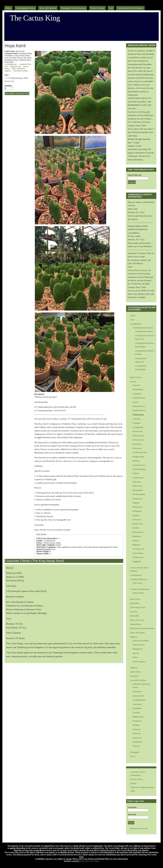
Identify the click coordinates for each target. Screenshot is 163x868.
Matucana (137, 482)
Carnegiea (137, 394)
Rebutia (136, 541)
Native (135, 657)
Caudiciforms (136, 575)
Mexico (136, 653)
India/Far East (16, 66)
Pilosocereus (138, 532)
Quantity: (8, 86)
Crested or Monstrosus (140, 589)
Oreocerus (137, 520)
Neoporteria (138, 499)
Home (9, 8)
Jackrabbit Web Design (90, 861)
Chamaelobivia (139, 410)
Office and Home (18, 69)
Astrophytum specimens (143, 328)
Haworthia (135, 616)
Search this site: (135, 175)
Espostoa (136, 385)
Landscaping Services (25, 8)
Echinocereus (138, 440)
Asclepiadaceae (11, 64)
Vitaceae (136, 746)
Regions (8, 71)
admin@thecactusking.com (139, 270)
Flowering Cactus (138, 607)
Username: (133, 807)
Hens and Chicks (137, 620)
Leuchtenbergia (139, 469)
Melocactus (137, 486)
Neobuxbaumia (139, 494)
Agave (133, 315)
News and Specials (48, 8)
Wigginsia (137, 561)
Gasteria (134, 612)
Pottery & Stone (97, 8)
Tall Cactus (137, 583)
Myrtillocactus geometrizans (142, 628)
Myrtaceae (137, 738)
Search (133, 783)
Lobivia (136, 473)
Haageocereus (138, 457)
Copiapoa (136, 423)
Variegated (135, 752)
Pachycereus (138, 524)
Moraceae (137, 733)
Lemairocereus (139, 465)
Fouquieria (137, 721)
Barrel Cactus (136, 377)
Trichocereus (138, 557)
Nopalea (136, 503)
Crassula (136, 712)
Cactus (133, 382)
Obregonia (137, 511)
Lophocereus (138, 478)
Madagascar (138, 649)
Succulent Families (21, 71)
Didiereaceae (138, 717)
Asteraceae (137, 704)
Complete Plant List (139, 579)
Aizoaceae (137, 691)
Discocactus (138, 431)
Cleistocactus (138, 415)
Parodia (136, 528)
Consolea (136, 419)
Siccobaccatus (138, 549)
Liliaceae (136, 729)
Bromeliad (137, 708)
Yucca (133, 756)
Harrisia (136, 461)
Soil (111, 8)
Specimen (134, 676)
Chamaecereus (139, 406)
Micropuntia (138, 490)
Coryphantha (138, 427)
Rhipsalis (136, 545)
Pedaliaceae (137, 742)
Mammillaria (136, 624)
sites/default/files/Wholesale (130, 8)
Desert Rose (135, 599)
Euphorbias (135, 603)
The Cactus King (35, 18)
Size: (7, 75)
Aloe (132, 320)
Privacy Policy (137, 779)
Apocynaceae (138, 696)
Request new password (139, 828)
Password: (133, 814)
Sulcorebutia (138, 553)
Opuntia (136, 515)
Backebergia (138, 389)
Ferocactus (137, 448)
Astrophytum (136, 324)
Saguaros (134, 668)
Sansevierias (135, 672)
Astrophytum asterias (144, 331)
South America (139, 662)
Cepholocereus (139, 398)
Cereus (135, 402)
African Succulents (141, 641)
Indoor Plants (138, 593)
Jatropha (136, 725)
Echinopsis (137, 444)
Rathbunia (137, 536)
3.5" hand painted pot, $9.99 (16, 78)
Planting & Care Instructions (73, 8)
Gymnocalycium (140, 452)
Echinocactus (138, 436)
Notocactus (137, 507)
